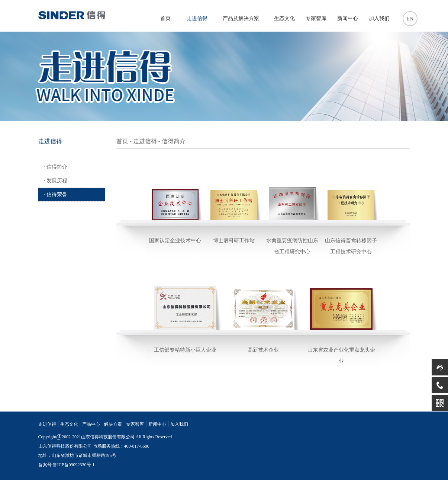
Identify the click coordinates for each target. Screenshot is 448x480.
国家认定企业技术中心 (175, 241)
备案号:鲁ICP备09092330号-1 (67, 465)
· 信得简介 (56, 167)
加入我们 (379, 18)
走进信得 (197, 18)
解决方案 (113, 424)
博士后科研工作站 (234, 241)
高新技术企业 (263, 350)
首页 (165, 18)
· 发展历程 (56, 181)
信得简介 (174, 141)
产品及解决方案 (241, 18)
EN (410, 19)
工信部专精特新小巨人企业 (185, 350)
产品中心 (91, 424)
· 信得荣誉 (56, 194)
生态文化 (284, 18)
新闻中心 (348, 18)
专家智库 (316, 18)
